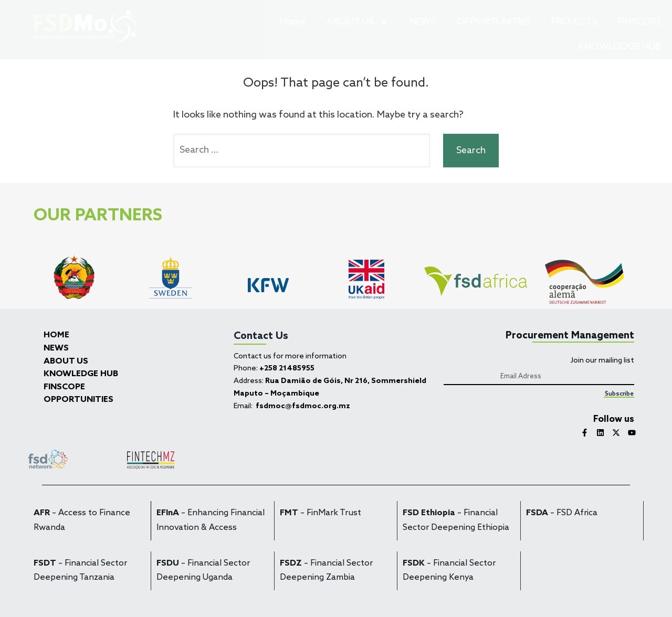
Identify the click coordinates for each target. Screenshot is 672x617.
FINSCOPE (640, 22)
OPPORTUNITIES (493, 22)
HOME (56, 335)
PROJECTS (574, 22)
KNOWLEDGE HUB (81, 374)
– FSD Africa (562, 513)
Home (292, 22)
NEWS (423, 22)
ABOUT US (358, 22)
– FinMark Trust (321, 513)
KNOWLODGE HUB (620, 47)
